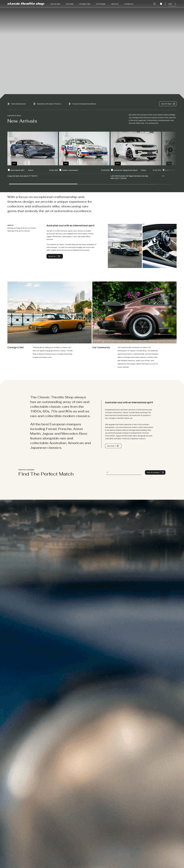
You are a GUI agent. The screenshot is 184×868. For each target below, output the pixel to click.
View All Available (155, 472)
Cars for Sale (168, 104)
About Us (54, 256)
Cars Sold (113, 446)
